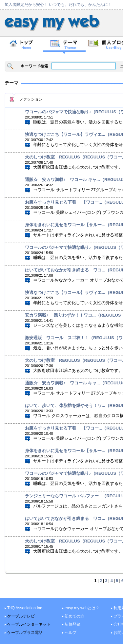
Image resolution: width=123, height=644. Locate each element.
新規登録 (72, 624)
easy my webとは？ (82, 608)
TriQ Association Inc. (25, 608)
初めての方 (74, 616)
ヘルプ (71, 633)
